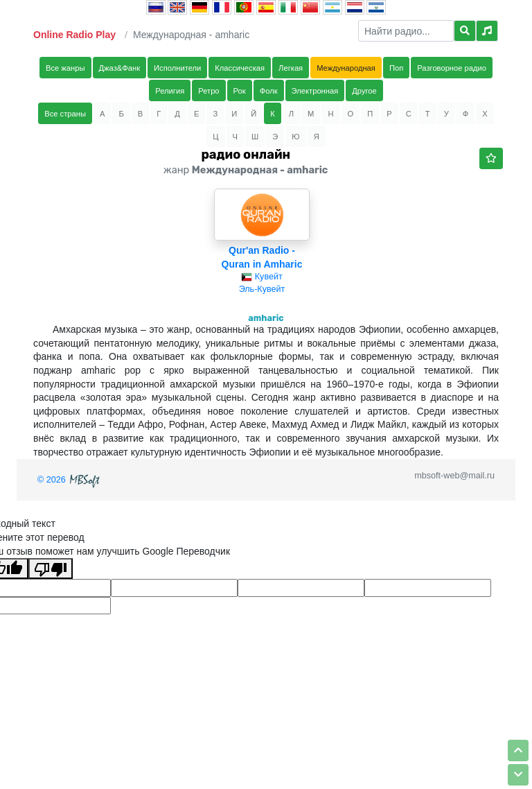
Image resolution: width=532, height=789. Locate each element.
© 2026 (70, 480)
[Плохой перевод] (51, 569)
